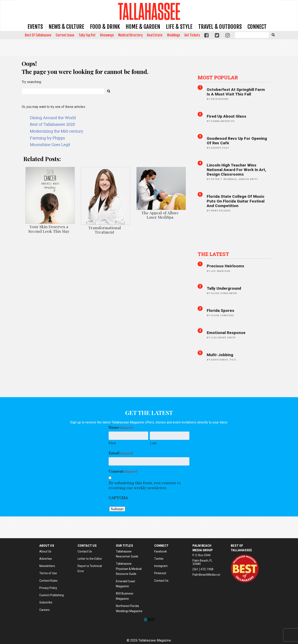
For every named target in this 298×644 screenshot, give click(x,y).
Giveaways (107, 35)
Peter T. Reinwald (224, 179)
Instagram (161, 566)
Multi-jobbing (220, 355)
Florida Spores (220, 311)
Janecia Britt (248, 179)
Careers (44, 610)
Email (121, 453)
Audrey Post (220, 148)
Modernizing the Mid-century (57, 131)
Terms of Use (48, 573)
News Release (221, 211)
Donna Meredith (222, 121)
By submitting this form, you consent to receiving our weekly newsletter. (145, 485)
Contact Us (85, 551)
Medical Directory (130, 35)
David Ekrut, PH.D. (224, 360)
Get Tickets (192, 35)
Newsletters (47, 566)
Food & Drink (105, 27)
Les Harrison (220, 271)
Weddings (174, 35)
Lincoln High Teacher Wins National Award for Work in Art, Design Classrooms (236, 170)
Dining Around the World (53, 118)
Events (35, 27)
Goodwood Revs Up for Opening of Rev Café (237, 141)
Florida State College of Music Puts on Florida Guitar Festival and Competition (236, 201)
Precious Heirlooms (225, 266)
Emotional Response (226, 333)
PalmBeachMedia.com (207, 575)
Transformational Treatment (105, 230)
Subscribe (46, 602)
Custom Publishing (52, 595)
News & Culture (66, 27)
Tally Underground (224, 288)
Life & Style (179, 27)
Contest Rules (48, 581)
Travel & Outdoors (220, 27)
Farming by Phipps (47, 138)
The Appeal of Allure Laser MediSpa (160, 215)
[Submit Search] (273, 35)
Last (153, 443)
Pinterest (160, 573)
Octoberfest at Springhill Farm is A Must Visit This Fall (236, 92)
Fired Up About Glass (227, 116)
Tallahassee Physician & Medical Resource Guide (129, 569)
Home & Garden (143, 27)
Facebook (160, 551)
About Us (45, 551)
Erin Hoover (220, 99)
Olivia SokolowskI (224, 293)
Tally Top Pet (87, 35)
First (112, 443)
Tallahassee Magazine (149, 11)
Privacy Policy (48, 588)
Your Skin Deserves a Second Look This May (49, 229)
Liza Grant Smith (223, 338)
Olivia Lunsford (222, 315)
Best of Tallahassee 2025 (52, 124)
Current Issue (65, 35)
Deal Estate (155, 35)
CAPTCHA (118, 498)
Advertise (46, 559)
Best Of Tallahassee (38, 35)
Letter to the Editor (90, 559)
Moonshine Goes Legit (50, 144)
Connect (257, 27)
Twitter (159, 559)
